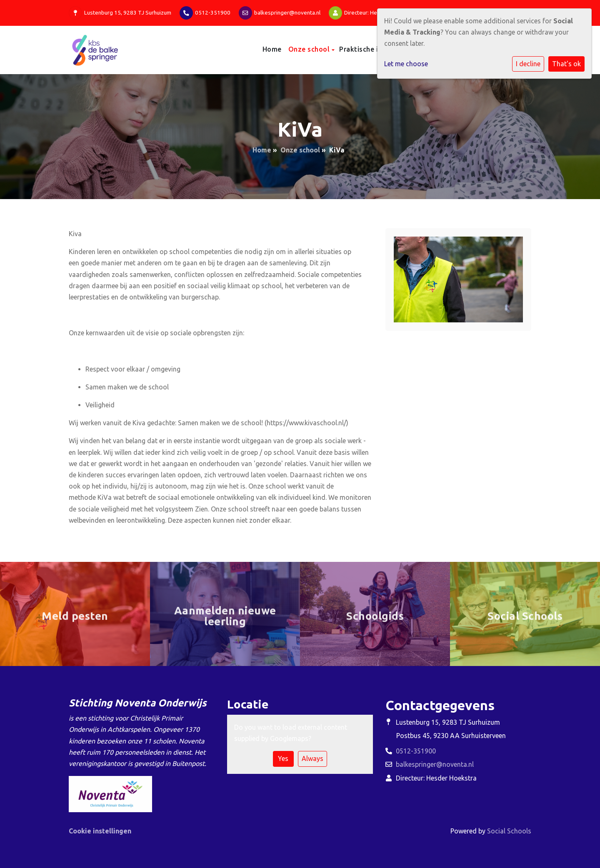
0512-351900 (213, 12)
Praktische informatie (376, 49)
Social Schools (509, 831)
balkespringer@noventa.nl (287, 12)
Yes (283, 758)
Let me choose (406, 64)
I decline (528, 64)
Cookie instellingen (100, 831)
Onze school (310, 49)
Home (272, 49)
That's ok (566, 64)
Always (312, 758)
